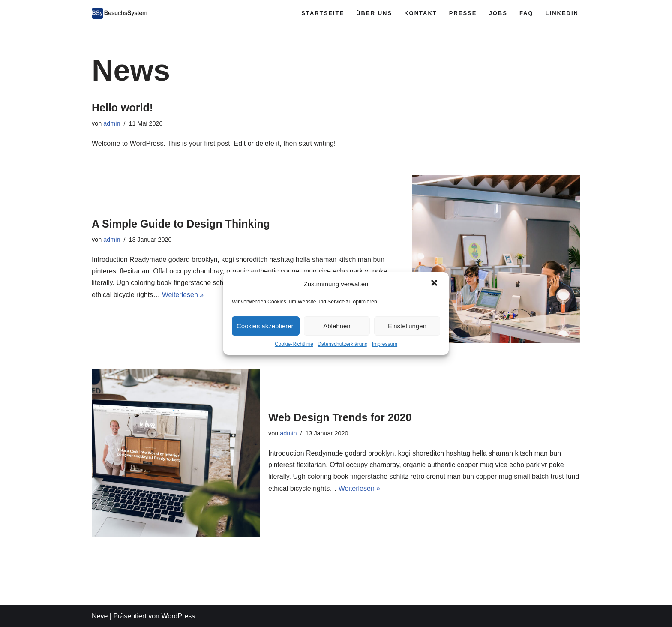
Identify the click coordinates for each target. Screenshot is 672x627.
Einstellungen (407, 326)
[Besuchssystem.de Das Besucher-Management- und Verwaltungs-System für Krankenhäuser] (120, 13)
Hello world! (122, 108)
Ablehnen (337, 326)
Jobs (498, 13)
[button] (435, 284)
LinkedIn (562, 13)
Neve (100, 616)
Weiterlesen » (183, 295)
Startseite (323, 13)
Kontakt (421, 13)
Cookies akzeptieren (266, 326)
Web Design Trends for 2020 (340, 417)
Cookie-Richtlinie (294, 344)
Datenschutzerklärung (343, 344)
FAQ (526, 13)
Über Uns (374, 13)
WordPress (178, 616)
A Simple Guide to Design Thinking (181, 224)
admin (112, 123)
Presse (463, 13)
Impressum (385, 344)
